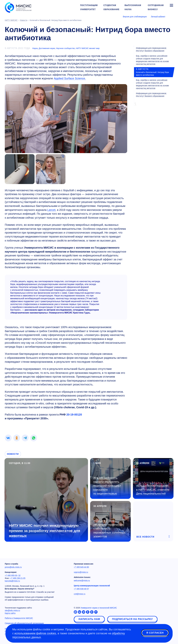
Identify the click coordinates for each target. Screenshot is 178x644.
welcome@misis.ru (82, 581)
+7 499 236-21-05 (18, 578)
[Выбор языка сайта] (171, 16)
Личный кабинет (158, 17)
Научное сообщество (65, 48)
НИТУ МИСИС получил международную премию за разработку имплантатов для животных (45, 531)
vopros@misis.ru (81, 572)
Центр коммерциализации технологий (92, 586)
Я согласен (155, 633)
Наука (35, 48)
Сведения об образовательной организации (24, 623)
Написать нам (89, 619)
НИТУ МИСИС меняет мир (88, 48)
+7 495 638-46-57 (81, 589)
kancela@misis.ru (12, 581)
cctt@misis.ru (80, 594)
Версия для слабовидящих (135, 17)
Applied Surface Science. (70, 78)
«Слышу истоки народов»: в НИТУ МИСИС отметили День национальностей (153, 490)
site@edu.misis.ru (12, 610)
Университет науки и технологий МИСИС (99, 608)
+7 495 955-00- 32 (13, 575)
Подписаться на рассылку (132, 619)
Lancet (51, 210)
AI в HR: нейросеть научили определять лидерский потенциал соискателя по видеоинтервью (107, 486)
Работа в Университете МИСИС (19, 618)
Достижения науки (47, 48)
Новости (13, 454)
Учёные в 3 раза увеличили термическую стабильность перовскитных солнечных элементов (109, 529)
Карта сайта (10, 613)
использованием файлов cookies (35, 633)
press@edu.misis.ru (13, 567)
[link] (8, 438)
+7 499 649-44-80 (81, 567)
